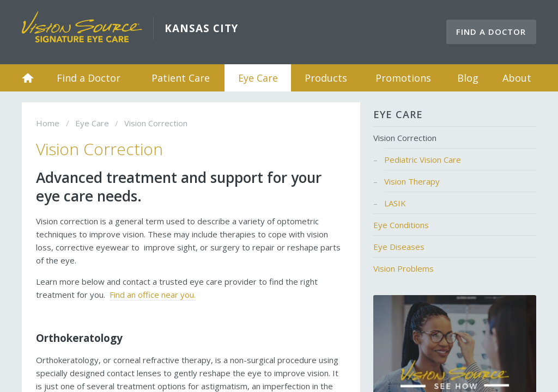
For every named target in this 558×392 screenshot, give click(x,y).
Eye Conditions (401, 225)
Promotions (403, 78)
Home (28, 78)
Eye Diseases (399, 247)
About (517, 78)
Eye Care (258, 78)
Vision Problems (404, 268)
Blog (468, 78)
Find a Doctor (491, 32)
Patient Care (181, 78)
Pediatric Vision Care (423, 160)
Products (326, 78)
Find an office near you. (153, 295)
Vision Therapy (412, 181)
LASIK (395, 203)
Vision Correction (405, 138)
